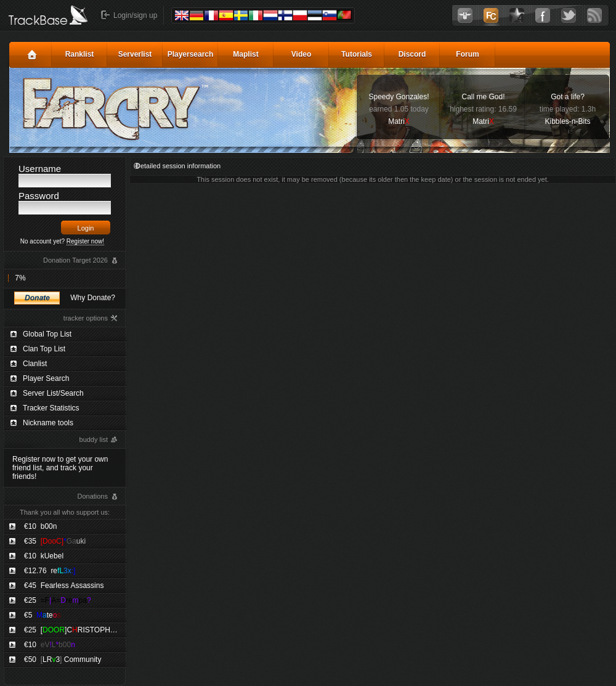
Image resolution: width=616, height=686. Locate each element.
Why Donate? (93, 298)
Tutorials (357, 54)
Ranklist (80, 54)
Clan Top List (44, 349)
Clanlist (35, 364)
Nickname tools (48, 423)
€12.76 (50, 571)
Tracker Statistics (51, 408)
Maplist (245, 54)
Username (40, 169)
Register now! (85, 241)
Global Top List (47, 334)
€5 (42, 615)
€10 (40, 526)
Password (39, 196)
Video (301, 54)
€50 (63, 659)
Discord (412, 54)
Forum (467, 54)
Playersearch (191, 54)
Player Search (46, 378)
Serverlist (135, 54)
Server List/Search (53, 393)
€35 (55, 541)
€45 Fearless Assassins (64, 586)
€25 (58, 600)
